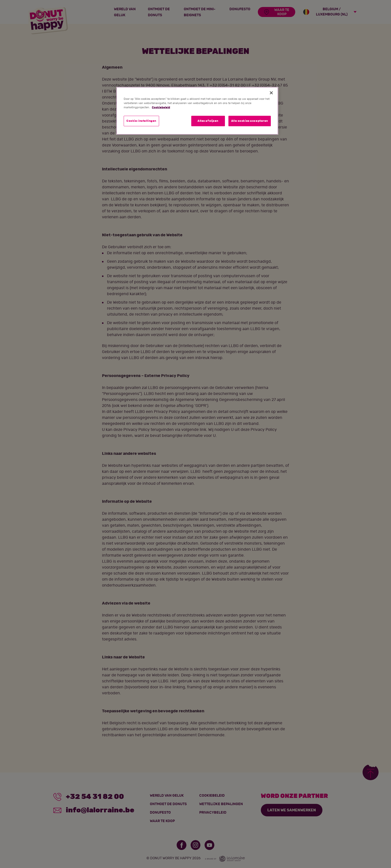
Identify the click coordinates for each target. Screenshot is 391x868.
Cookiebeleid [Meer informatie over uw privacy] (161, 107)
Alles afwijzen (208, 121)
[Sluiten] (271, 93)
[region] (197, 111)
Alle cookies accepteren (250, 121)
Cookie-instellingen (141, 121)
